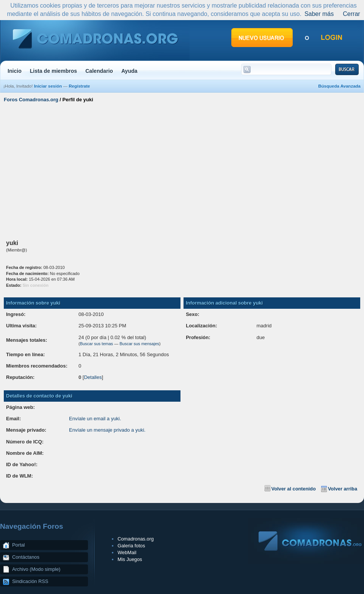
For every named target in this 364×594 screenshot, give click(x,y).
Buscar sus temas (96, 344)
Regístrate (79, 86)
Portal (18, 545)
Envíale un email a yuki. (95, 419)
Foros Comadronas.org (31, 100)
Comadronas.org (136, 539)
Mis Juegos (130, 559)
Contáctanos (26, 557)
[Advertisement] (182, 170)
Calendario (99, 71)
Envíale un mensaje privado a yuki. (107, 430)
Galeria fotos (131, 546)
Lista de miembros (53, 71)
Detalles (93, 377)
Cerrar (351, 14)
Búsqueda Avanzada (339, 86)
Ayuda (129, 71)
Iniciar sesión (48, 86)
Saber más (319, 14)
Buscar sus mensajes (139, 344)
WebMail (127, 552)
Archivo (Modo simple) (36, 569)
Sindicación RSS (30, 581)
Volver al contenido (294, 489)
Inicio (15, 71)
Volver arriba (343, 489)
